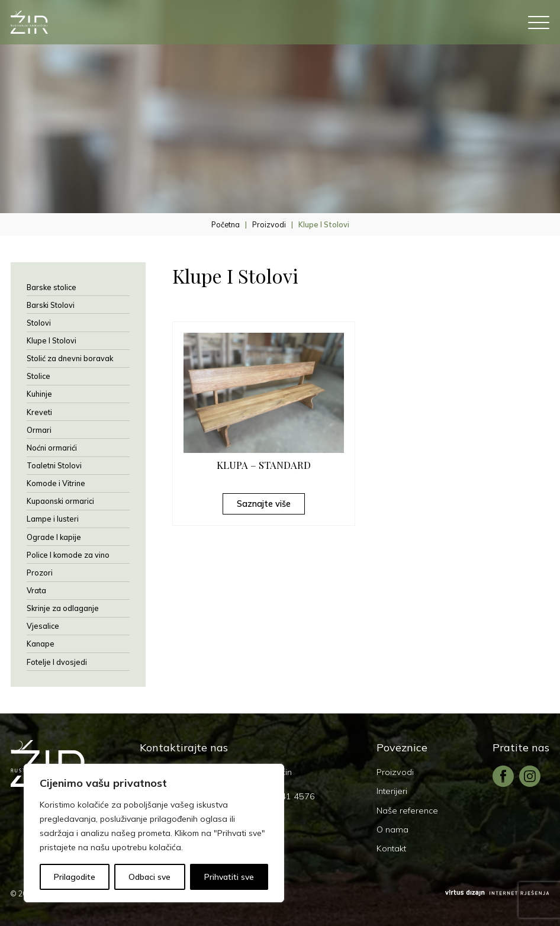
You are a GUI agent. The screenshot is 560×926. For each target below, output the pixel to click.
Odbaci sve (149, 877)
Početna (226, 224)
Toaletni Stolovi (54, 465)
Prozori (40, 573)
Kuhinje (39, 394)
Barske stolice (52, 287)
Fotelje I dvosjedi (57, 662)
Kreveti (39, 412)
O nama (392, 829)
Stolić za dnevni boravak (70, 358)
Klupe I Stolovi (52, 340)
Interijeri (392, 791)
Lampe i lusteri (53, 519)
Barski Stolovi (51, 305)
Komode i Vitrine (56, 483)
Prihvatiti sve (229, 877)
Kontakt (391, 848)
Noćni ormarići (52, 448)
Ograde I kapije (54, 537)
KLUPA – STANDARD (264, 465)
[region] (154, 833)
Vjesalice (43, 626)
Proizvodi (269, 224)
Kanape (41, 644)
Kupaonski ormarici (60, 501)
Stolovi (39, 323)
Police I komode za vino (68, 555)
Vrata (36, 590)
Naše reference (407, 811)
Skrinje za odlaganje (63, 608)
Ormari (39, 430)
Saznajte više (264, 504)
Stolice (38, 376)
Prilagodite (75, 877)
